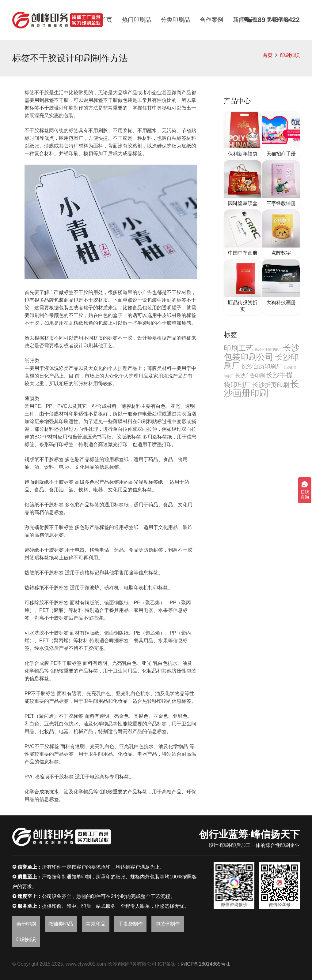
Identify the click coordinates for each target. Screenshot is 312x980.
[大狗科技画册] (281, 287)
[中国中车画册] (243, 234)
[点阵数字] (281, 234)
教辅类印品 (61, 924)
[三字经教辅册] (281, 185)
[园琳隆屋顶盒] (243, 185)
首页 (268, 55)
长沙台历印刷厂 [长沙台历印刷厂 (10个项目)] (262, 366)
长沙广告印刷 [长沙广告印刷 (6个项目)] (250, 375)
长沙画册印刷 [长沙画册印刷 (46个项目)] (261, 388)
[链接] (57, 20)
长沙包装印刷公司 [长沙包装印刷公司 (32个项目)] (262, 352)
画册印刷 (26, 924)
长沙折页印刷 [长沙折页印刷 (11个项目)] (271, 385)
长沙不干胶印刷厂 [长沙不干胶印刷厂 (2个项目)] (268, 349)
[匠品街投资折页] (243, 287)
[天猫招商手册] (281, 135)
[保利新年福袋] (243, 135)
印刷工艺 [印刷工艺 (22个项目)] (238, 348)
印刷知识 (290, 55)
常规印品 (96, 924)
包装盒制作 (168, 924)
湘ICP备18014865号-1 (205, 964)
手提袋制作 (131, 924)
